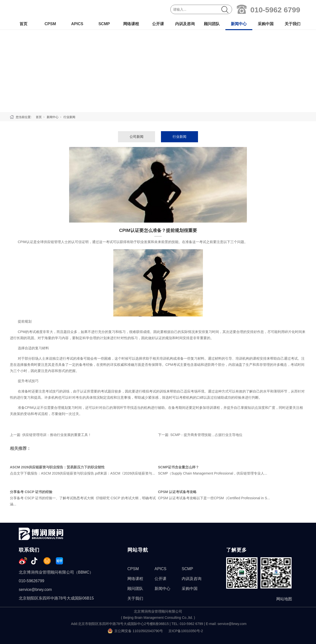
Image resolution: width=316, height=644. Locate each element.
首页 (23, 24)
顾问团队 (212, 24)
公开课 (158, 24)
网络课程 (131, 24)
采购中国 (266, 24)
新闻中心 (239, 24)
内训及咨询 (185, 24)
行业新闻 (69, 117)
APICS (77, 24)
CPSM (50, 24)
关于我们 (293, 24)
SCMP (104, 24)
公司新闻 (137, 137)
